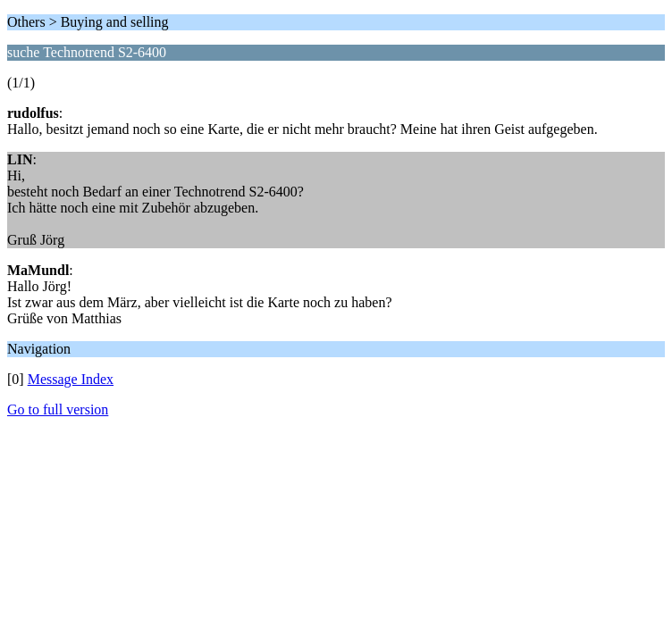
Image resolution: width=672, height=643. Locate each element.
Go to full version (58, 409)
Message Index (71, 379)
